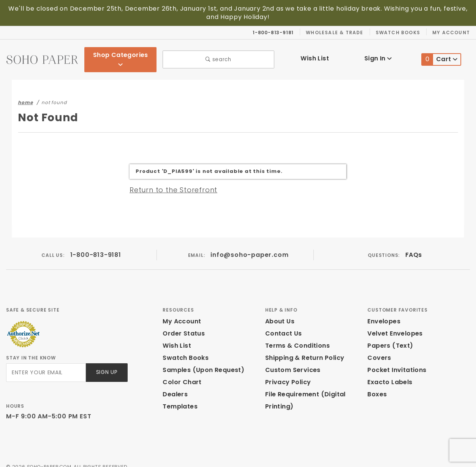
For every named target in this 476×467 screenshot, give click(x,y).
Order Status (182, 324)
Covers (378, 349)
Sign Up (106, 363)
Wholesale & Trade (338, 32)
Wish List (315, 54)
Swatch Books (401, 32)
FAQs (414, 246)
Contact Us (282, 324)
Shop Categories (120, 55)
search (218, 55)
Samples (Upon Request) (200, 361)
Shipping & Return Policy (304, 349)
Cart (440, 55)
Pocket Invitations (395, 361)
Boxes (377, 385)
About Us (279, 312)
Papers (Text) (387, 336)
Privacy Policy (287, 373)
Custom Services (291, 361)
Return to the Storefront (169, 180)
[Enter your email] (45, 363)
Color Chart (180, 373)
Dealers (174, 385)
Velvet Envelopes (393, 324)
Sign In (378, 54)
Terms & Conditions (295, 336)
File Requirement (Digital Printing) (303, 391)
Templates (178, 397)
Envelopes (383, 312)
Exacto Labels (389, 373)
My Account (452, 32)
